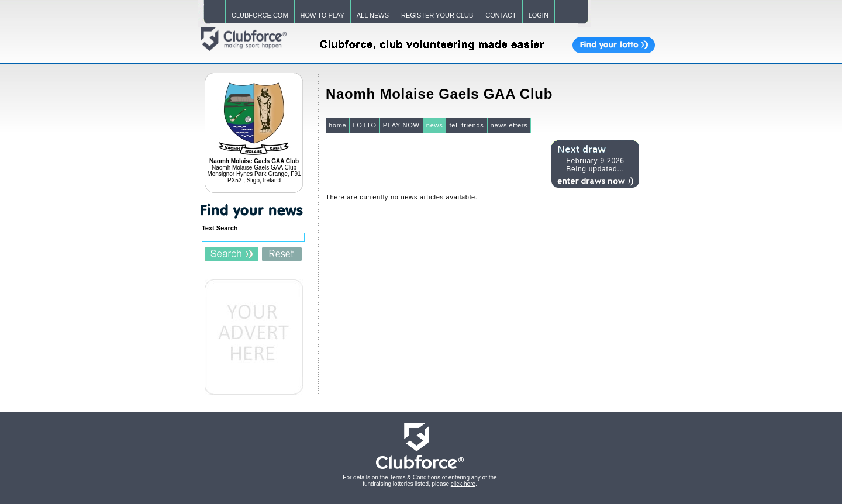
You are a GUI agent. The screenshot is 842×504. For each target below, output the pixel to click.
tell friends (466, 125)
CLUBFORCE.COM (260, 15)
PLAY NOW (401, 125)
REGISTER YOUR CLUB (437, 15)
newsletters (509, 125)
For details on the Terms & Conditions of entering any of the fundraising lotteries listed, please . (420, 481)
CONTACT (501, 15)
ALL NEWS (373, 15)
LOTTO (364, 125)
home (338, 125)
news (435, 125)
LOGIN (539, 15)
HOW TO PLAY (322, 15)
